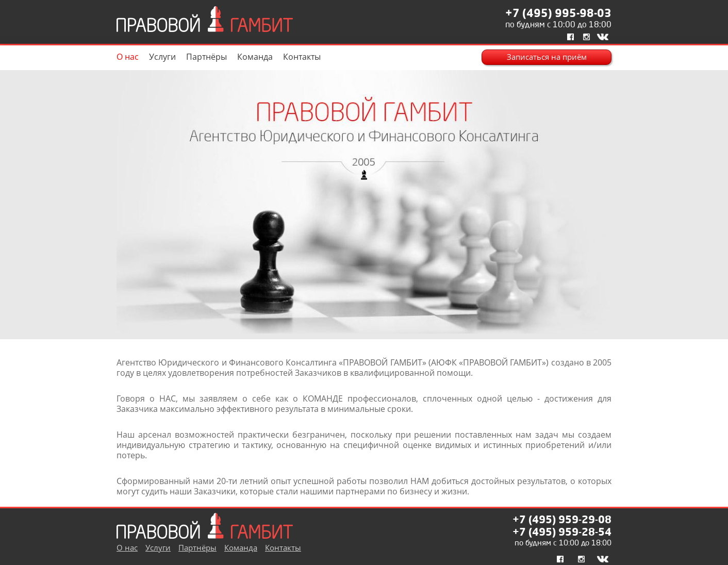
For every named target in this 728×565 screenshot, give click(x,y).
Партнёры (206, 57)
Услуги (162, 57)
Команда (255, 57)
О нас (128, 57)
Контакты (302, 57)
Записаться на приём (547, 57)
